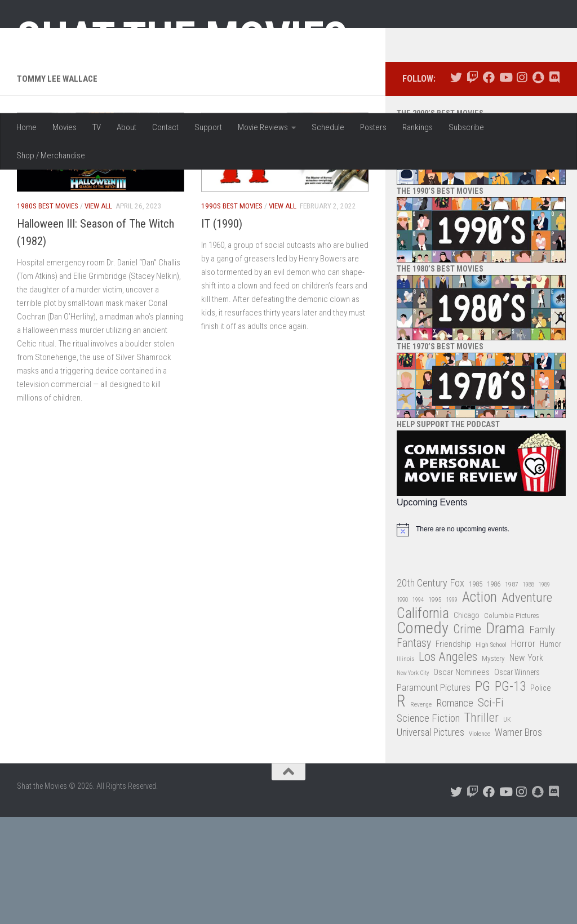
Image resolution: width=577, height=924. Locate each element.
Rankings (418, 127)
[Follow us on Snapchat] (538, 185)
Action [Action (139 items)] (480, 705)
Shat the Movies (182, 38)
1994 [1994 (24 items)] (418, 707)
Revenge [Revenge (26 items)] (421, 812)
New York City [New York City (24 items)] (413, 781)
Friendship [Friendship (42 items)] (453, 751)
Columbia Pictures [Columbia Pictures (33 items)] (512, 723)
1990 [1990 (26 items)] (402, 707)
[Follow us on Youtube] (505, 185)
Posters (373, 127)
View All (98, 314)
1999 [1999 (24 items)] (452, 707)
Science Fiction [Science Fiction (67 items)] (428, 825)
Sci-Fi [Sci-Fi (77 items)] (491, 810)
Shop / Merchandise (51, 156)
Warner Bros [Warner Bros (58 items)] (518, 840)
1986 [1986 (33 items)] (494, 691)
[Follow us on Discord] (554, 185)
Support (208, 127)
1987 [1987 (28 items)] (512, 691)
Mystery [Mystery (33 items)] (493, 766)
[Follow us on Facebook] (489, 185)
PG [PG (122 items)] (483, 794)
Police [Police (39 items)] (541, 795)
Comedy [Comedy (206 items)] (423, 736)
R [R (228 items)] (401, 809)
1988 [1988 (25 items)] (529, 692)
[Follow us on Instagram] (521, 185)
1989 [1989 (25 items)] (544, 692)
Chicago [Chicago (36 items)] (467, 722)
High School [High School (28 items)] (491, 752)
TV (97, 127)
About (127, 127)
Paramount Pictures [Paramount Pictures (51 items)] (434, 794)
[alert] (481, 637)
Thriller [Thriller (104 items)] (481, 825)
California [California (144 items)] (423, 720)
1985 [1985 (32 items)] (476, 691)
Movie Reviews (263, 127)
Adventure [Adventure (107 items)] (527, 706)
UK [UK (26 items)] (507, 827)
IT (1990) (222, 331)
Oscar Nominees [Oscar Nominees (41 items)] (461, 780)
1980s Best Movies (48, 314)
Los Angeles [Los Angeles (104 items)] (448, 765)
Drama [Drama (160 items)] (505, 736)
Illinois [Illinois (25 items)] (405, 767)
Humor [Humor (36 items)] (551, 751)
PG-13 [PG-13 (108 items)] (510, 794)
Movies (65, 127)
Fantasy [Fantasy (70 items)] (414, 750)
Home (26, 127)
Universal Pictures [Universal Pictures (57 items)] (430, 840)
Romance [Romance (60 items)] (455, 810)
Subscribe (466, 127)
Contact (165, 127)
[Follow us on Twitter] (456, 185)
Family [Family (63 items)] (542, 738)
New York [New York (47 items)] (526, 765)
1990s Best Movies (232, 314)
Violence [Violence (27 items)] (480, 841)
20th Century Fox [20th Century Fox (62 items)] (430, 690)
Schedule (328, 127)
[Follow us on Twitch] (472, 185)
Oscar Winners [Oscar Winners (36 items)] (517, 780)
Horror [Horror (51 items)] (523, 750)
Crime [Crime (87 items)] (467, 737)
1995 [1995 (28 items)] (435, 707)
